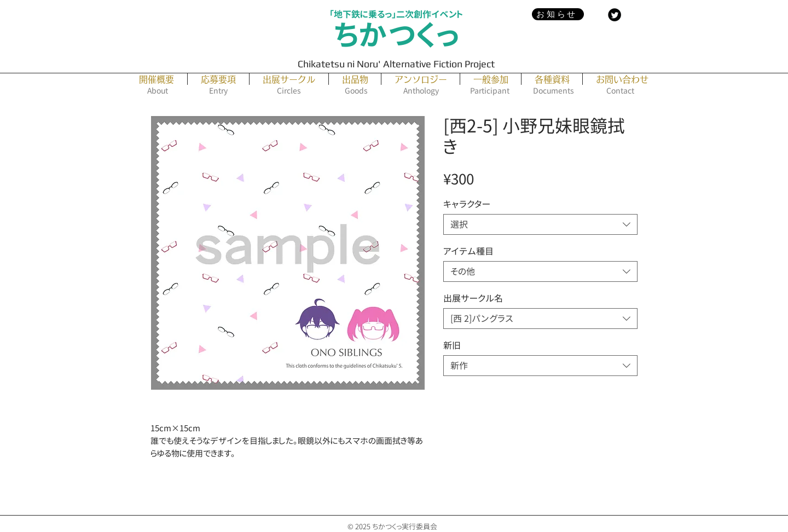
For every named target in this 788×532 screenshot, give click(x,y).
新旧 (452, 345)
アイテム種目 (468, 251)
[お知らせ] (558, 14)
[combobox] (540, 224)
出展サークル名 (473, 298)
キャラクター (467, 204)
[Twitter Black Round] (615, 15)
